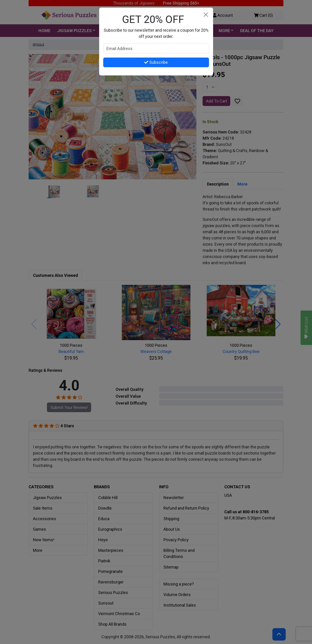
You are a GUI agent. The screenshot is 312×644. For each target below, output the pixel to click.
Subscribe (156, 62)
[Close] (206, 15)
